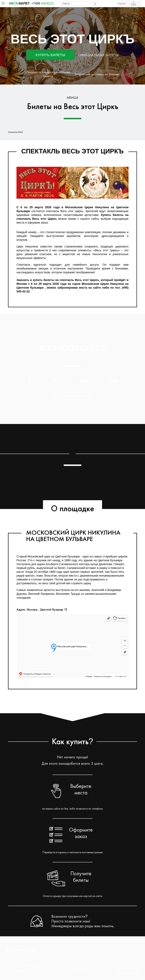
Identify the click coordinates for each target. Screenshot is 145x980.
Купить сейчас (73, 396)
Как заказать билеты (81, 960)
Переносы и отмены (127, 974)
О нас (135, 960)
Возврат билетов (129, 969)
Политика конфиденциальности (81, 965)
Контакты (133, 965)
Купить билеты (50, 55)
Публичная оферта (80, 969)
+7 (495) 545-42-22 (23, 966)
